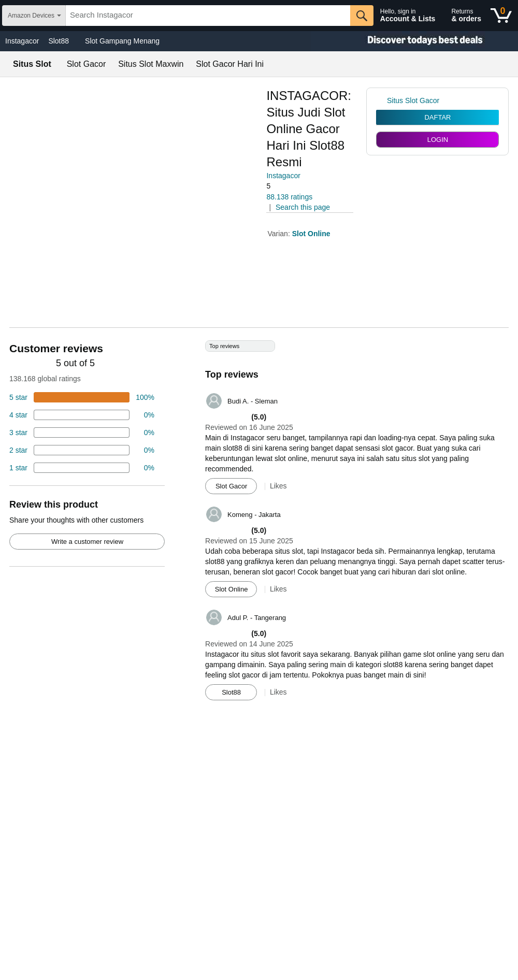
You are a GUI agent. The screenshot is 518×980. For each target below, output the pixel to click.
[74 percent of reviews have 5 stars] (82, 397)
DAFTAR (437, 117)
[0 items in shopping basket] (501, 16)
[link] (382, 100)
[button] (295, 186)
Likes (278, 486)
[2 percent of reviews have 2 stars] (82, 450)
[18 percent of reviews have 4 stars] (82, 415)
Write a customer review (87, 542)
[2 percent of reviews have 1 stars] (82, 468)
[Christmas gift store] (414, 41)
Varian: (279, 234)
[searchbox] (208, 16)
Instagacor (22, 41)
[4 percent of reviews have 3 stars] (82, 433)
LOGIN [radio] (438, 140)
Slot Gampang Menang (122, 41)
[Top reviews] (259, 524)
